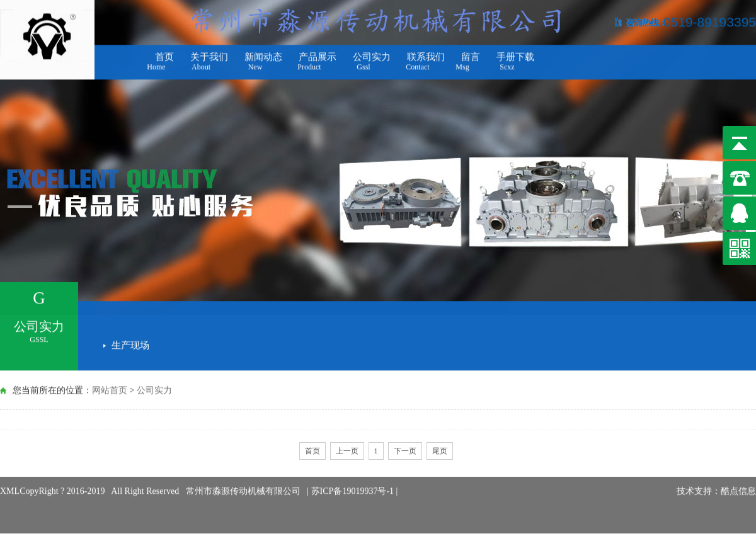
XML (10, 483)
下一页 (405, 451)
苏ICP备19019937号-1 (354, 483)
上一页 (347, 451)
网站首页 (110, 390)
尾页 (440, 451)
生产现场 (130, 343)
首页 (312, 451)
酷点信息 (738, 483)
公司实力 (154, 390)
